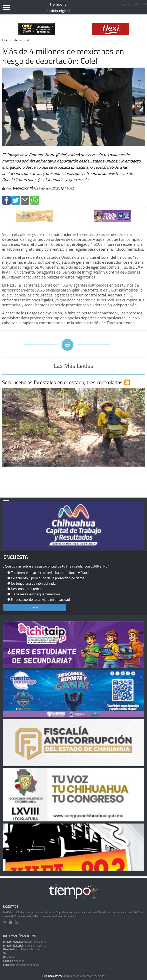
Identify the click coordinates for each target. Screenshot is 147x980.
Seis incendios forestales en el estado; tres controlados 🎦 (66, 382)
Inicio (5, 40)
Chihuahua (14, 961)
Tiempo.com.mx (53, 976)
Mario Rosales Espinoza (22, 949)
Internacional (21, 40)
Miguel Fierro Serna (24, 942)
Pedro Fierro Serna (24, 946)
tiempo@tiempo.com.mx (21, 965)
